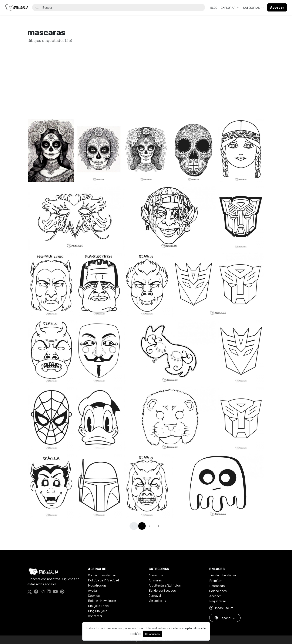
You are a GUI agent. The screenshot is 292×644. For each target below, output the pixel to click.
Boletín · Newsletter (102, 600)
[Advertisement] (146, 87)
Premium (216, 580)
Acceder (215, 596)
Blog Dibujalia (98, 611)
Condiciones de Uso (102, 575)
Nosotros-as (97, 585)
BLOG (214, 8)
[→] (158, 526)
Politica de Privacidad (103, 580)
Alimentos (156, 575)
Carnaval (155, 595)
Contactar (95, 616)
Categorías (252, 8)
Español (223, 618)
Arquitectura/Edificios (165, 585)
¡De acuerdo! (152, 634)
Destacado (217, 586)
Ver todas (155, 600)
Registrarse (218, 601)
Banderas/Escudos (162, 590)
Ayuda (92, 590)
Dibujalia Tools (98, 606)
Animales (155, 580)
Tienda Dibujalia (220, 575)
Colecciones (218, 591)
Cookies (94, 595)
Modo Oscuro (221, 608)
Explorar (229, 8)
